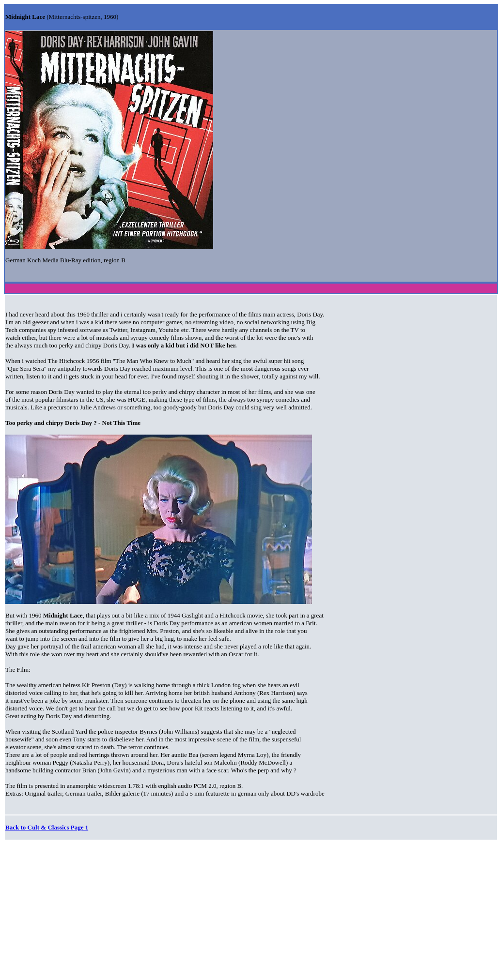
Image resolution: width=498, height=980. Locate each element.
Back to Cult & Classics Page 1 (47, 827)
